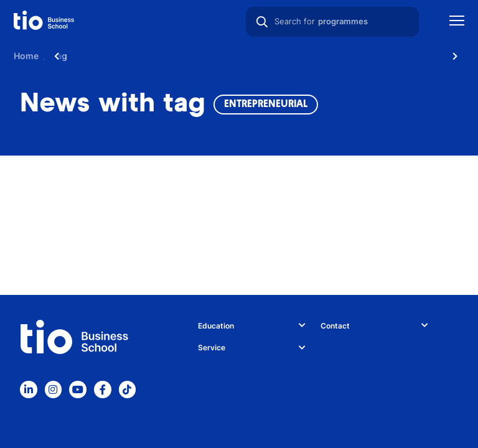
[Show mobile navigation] (457, 22)
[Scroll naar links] (57, 56)
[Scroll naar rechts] (455, 56)
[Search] (262, 22)
